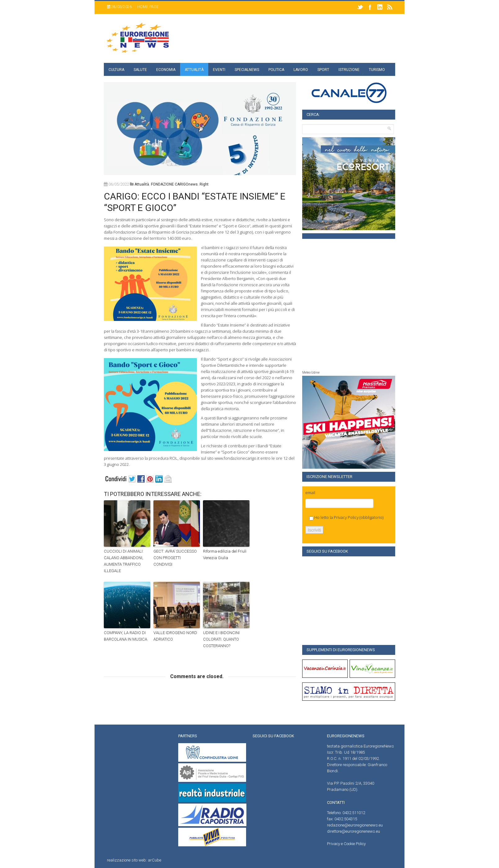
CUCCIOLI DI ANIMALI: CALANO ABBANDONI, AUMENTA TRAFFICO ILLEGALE (124, 561)
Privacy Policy (346, 517)
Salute (140, 70)
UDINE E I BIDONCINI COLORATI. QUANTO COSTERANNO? (221, 639)
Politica (276, 70)
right (204, 184)
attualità (142, 184)
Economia (166, 70)
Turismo (377, 70)
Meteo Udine (311, 373)
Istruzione (349, 70)
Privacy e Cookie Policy (346, 844)
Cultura (116, 70)
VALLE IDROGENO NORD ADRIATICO (175, 636)
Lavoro (301, 70)
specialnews (247, 70)
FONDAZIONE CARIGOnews (174, 184)
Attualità (194, 70)
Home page (148, 7)
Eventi (219, 70)
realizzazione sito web (126, 860)
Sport (323, 70)
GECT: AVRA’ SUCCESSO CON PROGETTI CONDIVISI (175, 558)
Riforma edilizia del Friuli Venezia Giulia (225, 555)
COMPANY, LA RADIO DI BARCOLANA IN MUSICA (126, 636)
